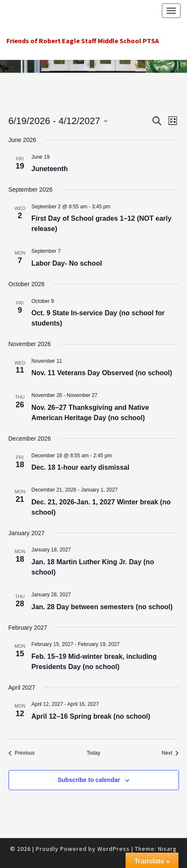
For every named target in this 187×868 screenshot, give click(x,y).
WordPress (114, 849)
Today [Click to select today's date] (93, 753)
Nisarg (167, 849)
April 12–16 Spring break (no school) (91, 716)
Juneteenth (50, 169)
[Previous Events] (22, 753)
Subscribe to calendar (89, 780)
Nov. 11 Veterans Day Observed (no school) (102, 373)
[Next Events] (170, 753)
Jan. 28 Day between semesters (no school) (102, 607)
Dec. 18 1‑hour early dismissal (80, 467)
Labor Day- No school (67, 263)
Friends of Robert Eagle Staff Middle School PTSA (83, 41)
